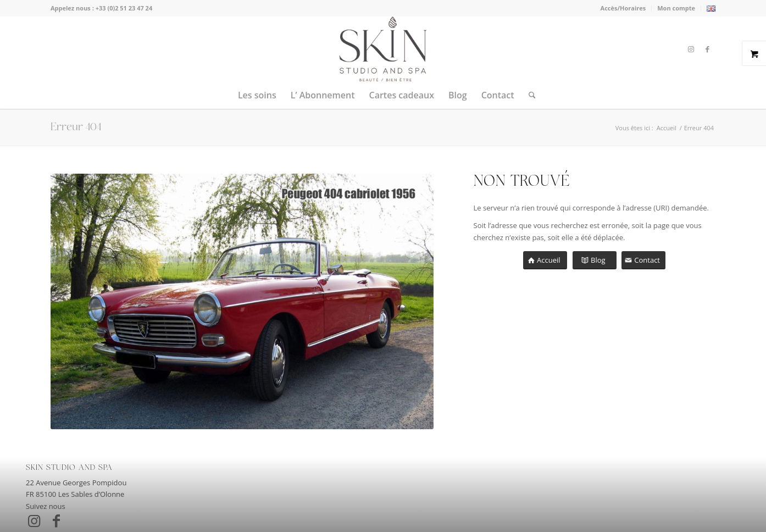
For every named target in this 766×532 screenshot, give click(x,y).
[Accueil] (545, 260)
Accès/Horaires (623, 8)
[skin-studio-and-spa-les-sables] (383, 49)
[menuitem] (624, 8)
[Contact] (643, 260)
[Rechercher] (529, 95)
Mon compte (676, 8)
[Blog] (595, 260)
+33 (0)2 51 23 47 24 (124, 8)
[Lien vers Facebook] (707, 49)
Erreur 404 (76, 127)
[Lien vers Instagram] (691, 49)
